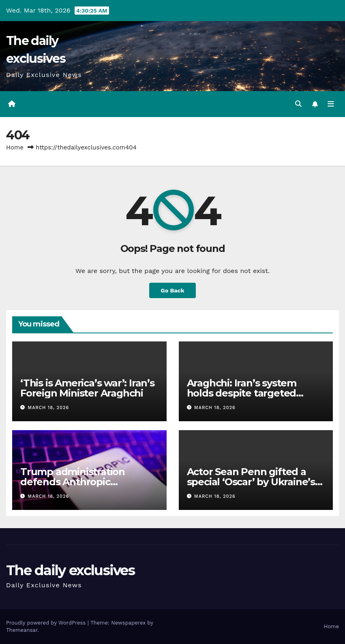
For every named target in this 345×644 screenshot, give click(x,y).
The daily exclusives (70, 570)
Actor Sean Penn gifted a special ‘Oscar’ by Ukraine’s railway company (251, 482)
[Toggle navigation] (331, 104)
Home (15, 147)
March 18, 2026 (49, 408)
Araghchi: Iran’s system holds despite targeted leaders (242, 393)
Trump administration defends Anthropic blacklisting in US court (75, 482)
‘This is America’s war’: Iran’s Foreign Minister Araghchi (87, 388)
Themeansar (22, 630)
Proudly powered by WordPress (47, 623)
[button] (298, 104)
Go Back (172, 290)
